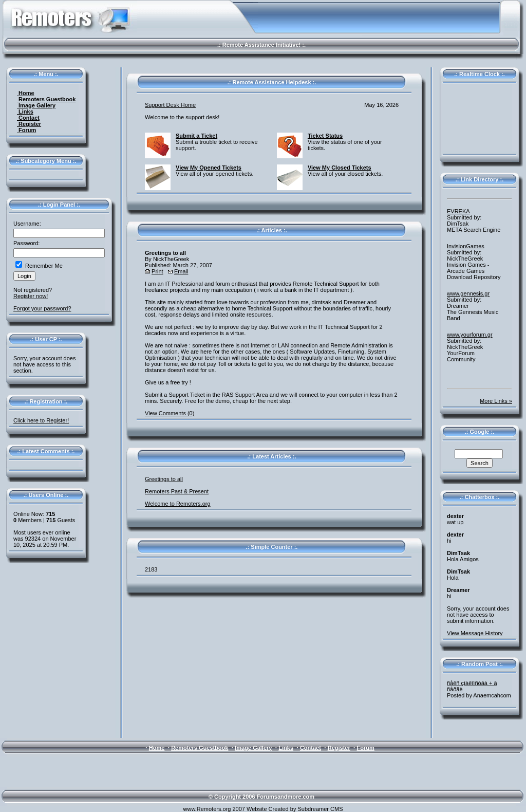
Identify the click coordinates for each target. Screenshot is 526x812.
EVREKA (458, 211)
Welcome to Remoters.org (178, 504)
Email (181, 271)
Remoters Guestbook (46, 99)
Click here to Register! (41, 420)
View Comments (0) (170, 413)
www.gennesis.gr (468, 293)
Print (157, 271)
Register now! (31, 296)
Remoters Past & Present (177, 491)
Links (25, 112)
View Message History (475, 633)
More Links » (496, 401)
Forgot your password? (42, 308)
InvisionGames (466, 246)
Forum (26, 130)
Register (29, 124)
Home (26, 93)
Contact (28, 118)
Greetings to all (164, 479)
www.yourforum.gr (470, 335)
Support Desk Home (170, 105)
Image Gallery (36, 105)
